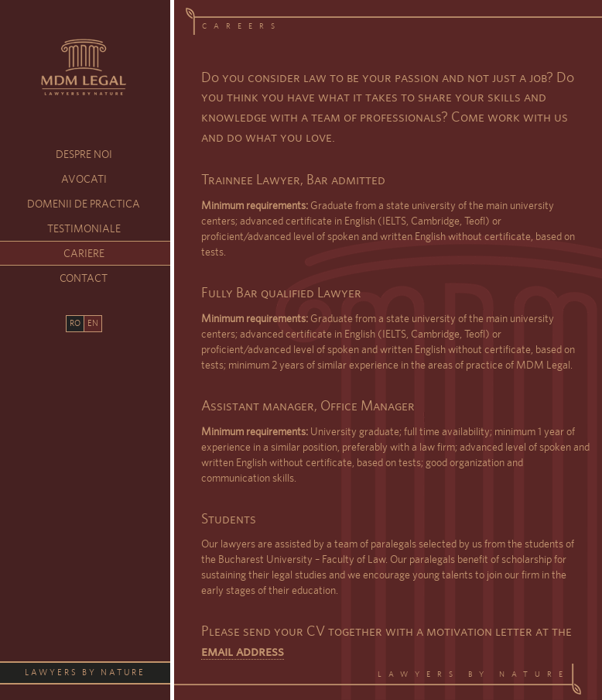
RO (75, 323)
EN (93, 323)
